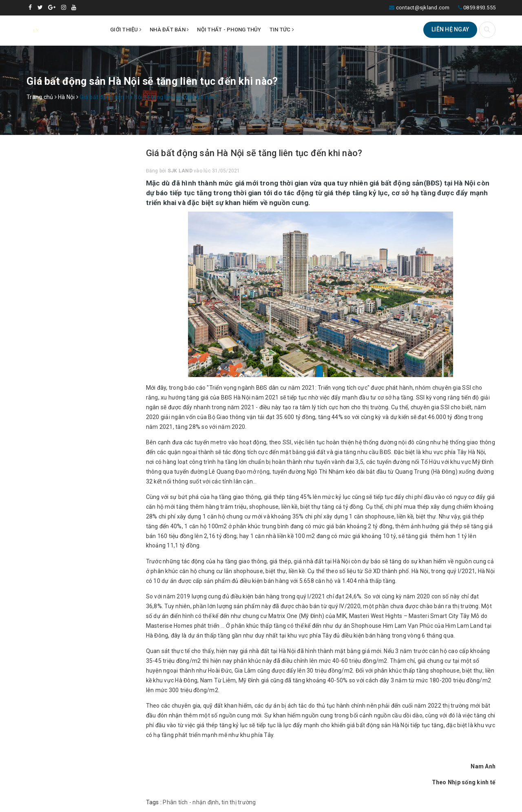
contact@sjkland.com (423, 8)
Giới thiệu (126, 30)
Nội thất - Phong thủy (229, 30)
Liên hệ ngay (450, 29)
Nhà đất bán (169, 30)
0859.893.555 (479, 8)
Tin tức (282, 30)
